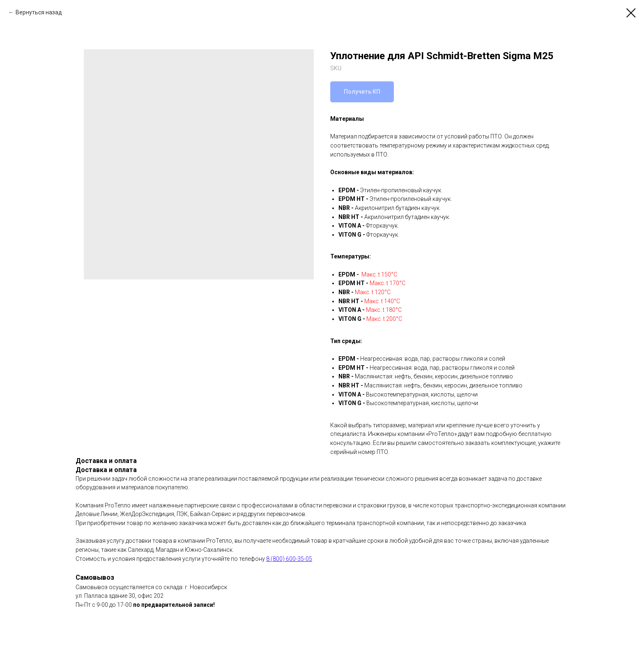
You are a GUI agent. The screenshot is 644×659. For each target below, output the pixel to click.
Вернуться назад (39, 12)
